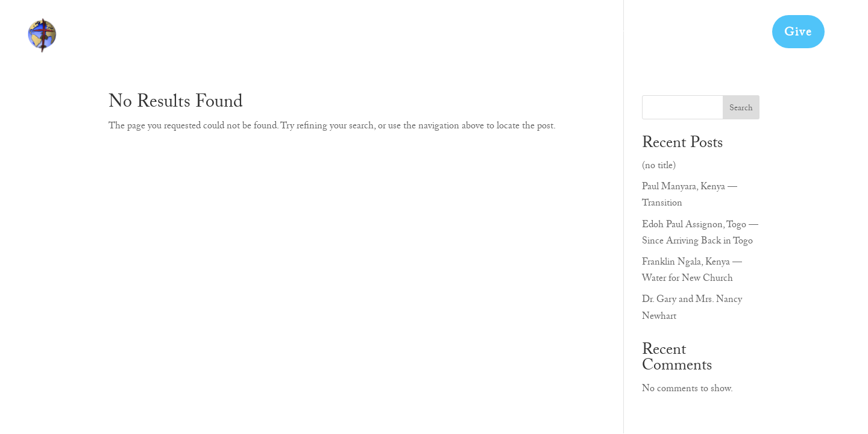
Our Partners (555, 37)
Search (741, 109)
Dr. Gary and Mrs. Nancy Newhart (692, 309)
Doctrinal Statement (652, 37)
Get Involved (475, 37)
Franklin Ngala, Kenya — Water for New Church (692, 272)
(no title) (659, 167)
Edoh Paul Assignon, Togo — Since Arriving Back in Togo (700, 234)
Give (798, 34)
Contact (737, 37)
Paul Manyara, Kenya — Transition (690, 196)
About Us (404, 37)
